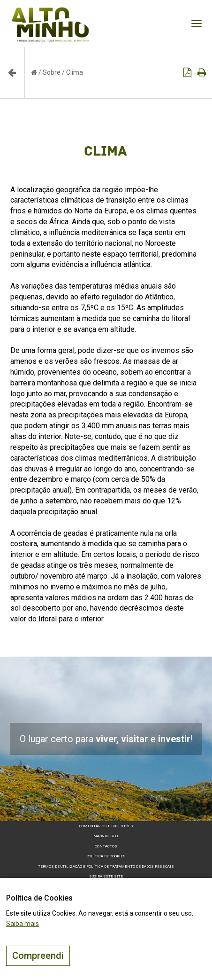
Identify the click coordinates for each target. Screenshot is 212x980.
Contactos (106, 846)
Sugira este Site (106, 876)
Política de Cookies (106, 856)
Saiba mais (23, 924)
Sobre (52, 72)
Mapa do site (106, 836)
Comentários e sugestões (106, 826)
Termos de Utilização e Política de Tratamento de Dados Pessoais (106, 866)
